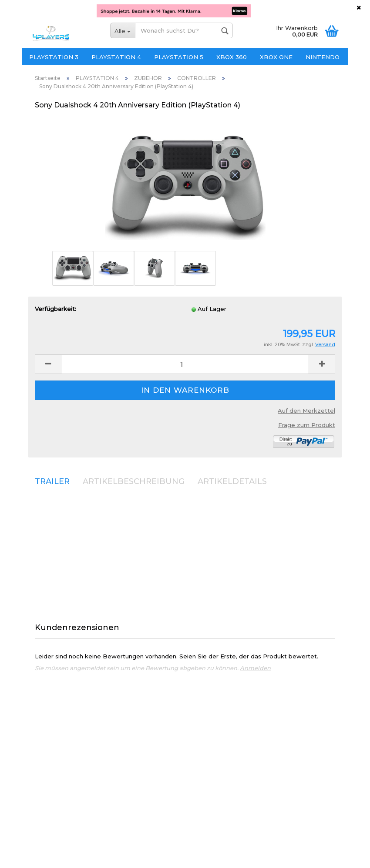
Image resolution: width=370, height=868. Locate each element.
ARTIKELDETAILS (232, 481)
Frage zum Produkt (307, 425)
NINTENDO (323, 57)
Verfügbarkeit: (55, 309)
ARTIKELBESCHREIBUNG (134, 481)
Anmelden (255, 668)
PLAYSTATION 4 (116, 57)
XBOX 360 (232, 57)
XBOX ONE (276, 57)
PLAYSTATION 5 (179, 57)
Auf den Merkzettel (306, 411)
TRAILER (52, 481)
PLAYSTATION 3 (54, 57)
